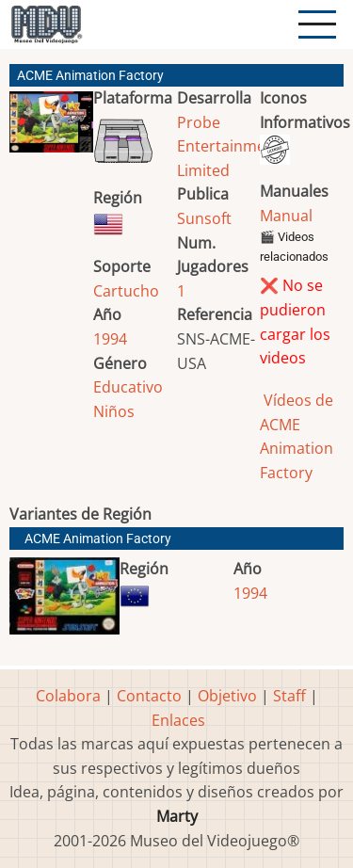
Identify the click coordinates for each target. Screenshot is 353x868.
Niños (114, 411)
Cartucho (126, 291)
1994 (110, 339)
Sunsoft (204, 218)
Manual (286, 216)
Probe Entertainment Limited (229, 146)
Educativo (128, 387)
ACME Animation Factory (98, 539)
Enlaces (178, 720)
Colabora (68, 696)
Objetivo (227, 696)
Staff (289, 696)
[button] (51, 129)
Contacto (149, 696)
